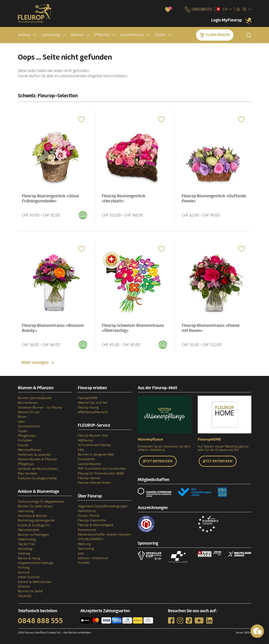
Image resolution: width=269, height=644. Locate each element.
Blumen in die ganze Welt (96, 454)
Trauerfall (25, 596)
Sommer (24, 572)
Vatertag (24, 553)
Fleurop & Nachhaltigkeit (96, 525)
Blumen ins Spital (30, 591)
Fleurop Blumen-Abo (93, 436)
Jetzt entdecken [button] (158, 461)
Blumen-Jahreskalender (35, 398)
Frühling (24, 568)
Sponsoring (86, 549)
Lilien (21, 422)
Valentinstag (27, 539)
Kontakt (84, 563)
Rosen (22, 417)
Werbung (84, 544)
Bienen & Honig (29, 558)
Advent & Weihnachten (35, 582)
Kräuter (23, 445)
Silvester (24, 587)
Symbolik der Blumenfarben (38, 469)
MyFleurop (85, 440)
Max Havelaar (28, 473)
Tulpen (23, 431)
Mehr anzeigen (35, 363)
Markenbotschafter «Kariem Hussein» (105, 534)
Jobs (81, 553)
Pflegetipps (26, 464)
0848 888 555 (40, 621)
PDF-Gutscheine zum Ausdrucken (102, 469)
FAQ (81, 450)
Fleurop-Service (89, 478)
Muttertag (25, 549)
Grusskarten (86, 459)
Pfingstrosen (27, 436)
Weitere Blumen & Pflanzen (38, 459)
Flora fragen (218, 35)
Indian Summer (29, 577)
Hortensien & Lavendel (34, 455)
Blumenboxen (28, 403)
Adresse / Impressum (93, 558)
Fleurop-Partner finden (94, 483)
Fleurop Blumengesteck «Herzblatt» (125, 197)
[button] (27, 35)
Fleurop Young (88, 408)
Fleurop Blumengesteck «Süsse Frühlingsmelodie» (52, 197)
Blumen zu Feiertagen (33, 535)
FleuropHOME (88, 398)
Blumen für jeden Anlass (35, 506)
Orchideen (25, 440)
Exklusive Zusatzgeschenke (37, 478)
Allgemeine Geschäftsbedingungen (103, 506)
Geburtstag (26, 511)
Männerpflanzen (30, 450)
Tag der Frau (27, 544)
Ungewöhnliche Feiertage (36, 563)
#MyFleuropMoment (93, 412)
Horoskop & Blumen (32, 516)
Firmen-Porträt (89, 516)
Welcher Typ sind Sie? (93, 403)
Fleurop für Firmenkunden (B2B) (101, 473)
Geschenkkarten (89, 464)
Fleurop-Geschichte (92, 520)
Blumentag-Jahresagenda (36, 520)
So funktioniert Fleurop (94, 445)
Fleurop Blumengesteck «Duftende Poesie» (205, 197)
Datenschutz (87, 511)
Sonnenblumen (29, 426)
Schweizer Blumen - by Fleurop (40, 408)
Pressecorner (87, 530)
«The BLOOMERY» (91, 539)
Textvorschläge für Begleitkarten (41, 502)
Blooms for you (29, 412)
